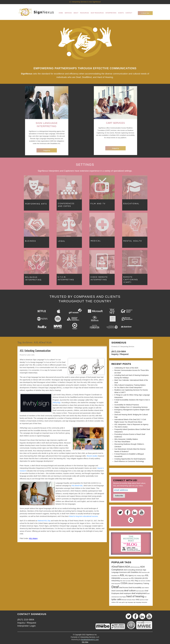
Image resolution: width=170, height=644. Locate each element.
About (76, 13)
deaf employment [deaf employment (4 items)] (139, 593)
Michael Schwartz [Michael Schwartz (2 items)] (127, 600)
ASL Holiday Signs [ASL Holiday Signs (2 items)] (139, 576)
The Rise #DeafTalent (122, 442)
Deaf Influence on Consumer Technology (129, 461)
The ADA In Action (121, 427)
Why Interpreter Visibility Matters (126, 439)
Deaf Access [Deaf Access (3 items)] (124, 588)
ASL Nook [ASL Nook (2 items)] (123, 581)
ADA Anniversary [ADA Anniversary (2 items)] (135, 567)
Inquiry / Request (120, 354)
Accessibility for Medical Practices (127, 405)
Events (121, 13)
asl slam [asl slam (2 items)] (128, 581)
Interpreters (111, 13)
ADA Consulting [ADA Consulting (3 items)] (129, 570)
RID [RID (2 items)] (117, 602)
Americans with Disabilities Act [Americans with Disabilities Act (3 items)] (130, 572)
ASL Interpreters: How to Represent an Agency (131, 424)
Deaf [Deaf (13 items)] (115, 587)
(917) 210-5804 (119, 352)
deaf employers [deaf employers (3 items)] (126, 593)
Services (68, 13)
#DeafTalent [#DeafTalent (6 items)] (118, 567)
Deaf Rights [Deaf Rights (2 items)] (123, 597)
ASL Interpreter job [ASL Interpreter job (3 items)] (138, 578)
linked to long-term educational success (83, 516)
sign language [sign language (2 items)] (129, 602)
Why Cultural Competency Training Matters (130, 385)
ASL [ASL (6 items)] (122, 575)
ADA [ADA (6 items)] (127, 567)
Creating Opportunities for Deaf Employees (130, 459)
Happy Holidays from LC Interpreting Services (131, 407)
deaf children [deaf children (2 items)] (145, 588)
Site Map (85, 642)
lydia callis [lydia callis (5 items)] (117, 599)
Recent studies (92, 456)
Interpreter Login (27, 626)
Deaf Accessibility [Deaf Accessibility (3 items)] (135, 588)
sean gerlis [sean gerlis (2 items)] (122, 602)
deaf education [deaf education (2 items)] (140, 591)
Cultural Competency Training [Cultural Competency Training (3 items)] (138, 583)
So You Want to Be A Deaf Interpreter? (128, 388)
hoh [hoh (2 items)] (145, 597)
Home (61, 13)
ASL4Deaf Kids (77, 486)
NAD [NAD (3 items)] (138, 600)
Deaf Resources (97, 13)
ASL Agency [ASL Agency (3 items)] (129, 575)
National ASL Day (44, 521)
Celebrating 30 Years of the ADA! (126, 368)
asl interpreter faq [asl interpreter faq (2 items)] (126, 578)
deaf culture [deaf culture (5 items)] (130, 591)
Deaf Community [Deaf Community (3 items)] (118, 591)
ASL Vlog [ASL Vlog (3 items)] (134, 581)
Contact (129, 13)
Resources (84, 13)
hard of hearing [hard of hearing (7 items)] (135, 596)
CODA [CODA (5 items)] (124, 583)
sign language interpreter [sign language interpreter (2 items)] (140, 602)
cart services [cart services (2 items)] (142, 581)
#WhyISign (57, 402)
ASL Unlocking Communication (35, 350)
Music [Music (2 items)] (134, 600)
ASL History (33, 538)
